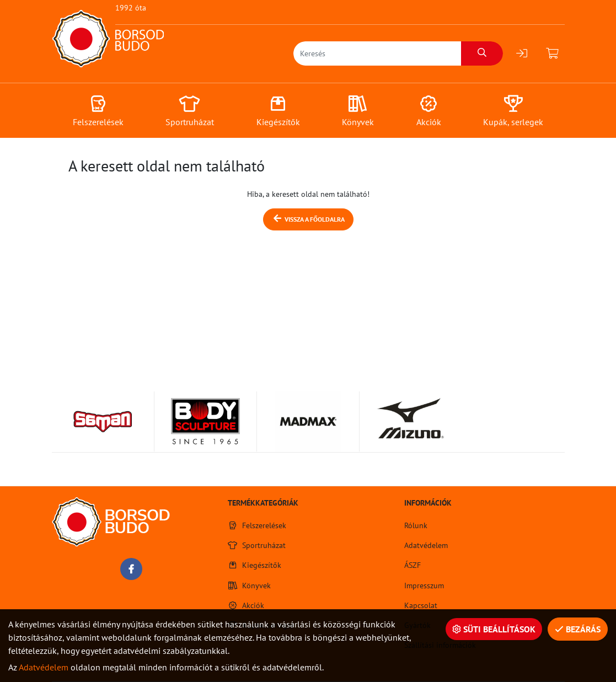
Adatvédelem (44, 667)
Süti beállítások (494, 629)
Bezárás (578, 629)
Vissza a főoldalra (308, 219)
